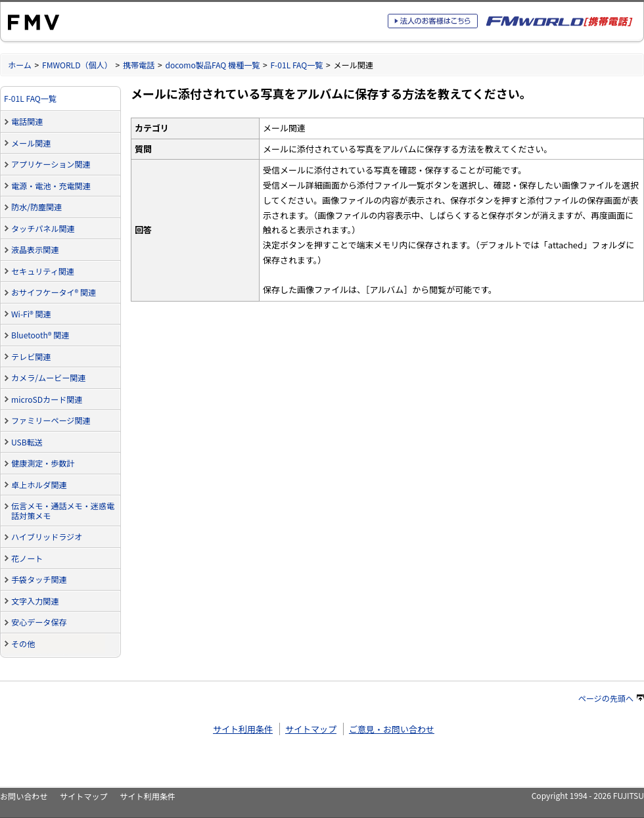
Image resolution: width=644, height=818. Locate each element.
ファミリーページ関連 (51, 420)
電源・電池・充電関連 (51, 186)
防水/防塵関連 (36, 207)
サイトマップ (311, 729)
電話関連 (27, 121)
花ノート (27, 558)
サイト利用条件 (243, 729)
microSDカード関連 (47, 399)
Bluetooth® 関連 (40, 335)
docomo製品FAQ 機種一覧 (212, 65)
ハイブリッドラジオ (47, 536)
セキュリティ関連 (43, 271)
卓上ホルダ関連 (39, 485)
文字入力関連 (35, 601)
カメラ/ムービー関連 (48, 377)
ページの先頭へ (611, 698)
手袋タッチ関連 (39, 579)
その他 (23, 644)
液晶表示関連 (35, 249)
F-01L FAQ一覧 (296, 65)
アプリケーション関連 (51, 164)
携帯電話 (139, 65)
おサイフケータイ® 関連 (54, 292)
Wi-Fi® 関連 (31, 314)
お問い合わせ (24, 796)
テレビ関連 (31, 356)
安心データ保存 (39, 622)
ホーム (20, 65)
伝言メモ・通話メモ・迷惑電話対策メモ (63, 511)
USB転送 (27, 442)
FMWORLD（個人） (77, 65)
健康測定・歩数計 (43, 463)
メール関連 (31, 143)
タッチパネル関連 (43, 228)
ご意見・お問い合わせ (392, 729)
